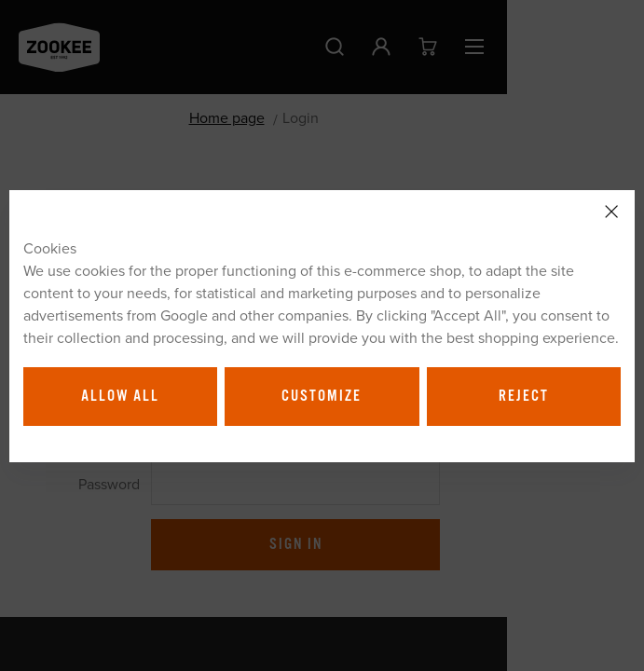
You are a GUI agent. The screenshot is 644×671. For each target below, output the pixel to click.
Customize (322, 396)
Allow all (120, 396)
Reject (524, 396)
